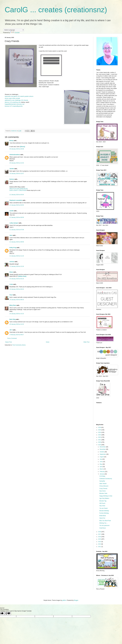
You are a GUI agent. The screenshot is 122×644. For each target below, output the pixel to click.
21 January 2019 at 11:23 (17, 256)
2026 (100, 427)
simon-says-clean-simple (12, 98)
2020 (100, 442)
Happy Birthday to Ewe (106, 496)
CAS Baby (102, 476)
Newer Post (9, 342)
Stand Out (102, 518)
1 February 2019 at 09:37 (17, 335)
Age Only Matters (104, 498)
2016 (100, 537)
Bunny (11, 141)
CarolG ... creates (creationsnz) (56, 10)
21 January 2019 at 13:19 (17, 266)
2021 (100, 440)
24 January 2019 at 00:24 (17, 289)
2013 (100, 544)
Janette (12, 169)
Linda (11, 284)
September (103, 454)
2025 (100, 430)
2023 (100, 435)
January (102, 474)
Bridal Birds (103, 516)
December (103, 447)
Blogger (76, 600)
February (102, 472)
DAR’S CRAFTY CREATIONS (18, 190)
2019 (100, 445)
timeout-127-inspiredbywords (14, 106)
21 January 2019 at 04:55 (17, 205)
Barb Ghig (13, 319)
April (101, 467)
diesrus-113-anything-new (13, 102)
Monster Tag (103, 501)
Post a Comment (12, 338)
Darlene (12, 179)
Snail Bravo (103, 528)
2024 (100, 432)
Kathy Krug (13, 248)
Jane (11, 235)
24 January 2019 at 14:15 (17, 314)
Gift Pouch (102, 503)
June (101, 462)
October (102, 452)
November (103, 449)
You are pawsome (104, 525)
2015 (100, 539)
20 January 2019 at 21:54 (17, 163)
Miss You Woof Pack (105, 521)
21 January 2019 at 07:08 (17, 230)
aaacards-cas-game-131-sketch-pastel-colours (19, 96)
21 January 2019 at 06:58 (17, 217)
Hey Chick (102, 506)
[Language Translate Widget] (14, 30)
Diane (11, 272)
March (102, 469)
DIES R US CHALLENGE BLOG (19, 189)
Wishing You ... (104, 523)
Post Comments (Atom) (19, 345)
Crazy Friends (103, 489)
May (101, 464)
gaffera (64, 600)
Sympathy (102, 481)
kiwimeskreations (15, 155)
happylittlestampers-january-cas (15, 104)
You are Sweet (103, 508)
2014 (100, 542)
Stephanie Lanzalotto (16, 200)
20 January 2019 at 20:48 (17, 149)
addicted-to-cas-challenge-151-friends (16, 100)
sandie (11, 211)
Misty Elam (13, 305)
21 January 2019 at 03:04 (17, 195)
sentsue (12, 262)
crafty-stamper (14, 223)
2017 (100, 534)
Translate (15, 33)
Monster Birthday (104, 511)
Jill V (11, 330)
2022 (100, 437)
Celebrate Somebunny (106, 479)
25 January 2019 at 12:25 (17, 324)
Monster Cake (103, 493)
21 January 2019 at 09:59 (17, 242)
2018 (100, 532)
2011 (100, 547)
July (101, 459)
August (102, 457)
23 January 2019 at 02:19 (17, 279)
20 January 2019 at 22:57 (17, 174)
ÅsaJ (11, 295)
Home (48, 342)
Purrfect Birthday (104, 513)
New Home (102, 491)
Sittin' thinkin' (103, 484)
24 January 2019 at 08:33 (17, 300)
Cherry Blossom (104, 486)
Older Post (86, 342)
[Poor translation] (8, 613)
